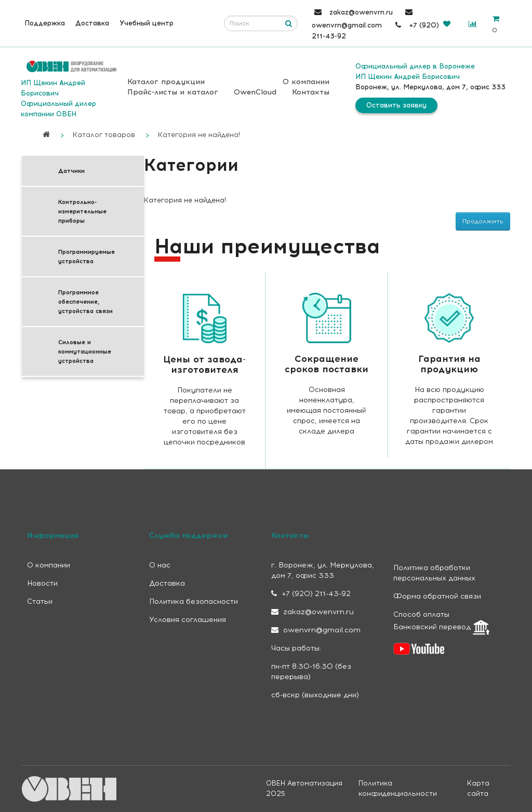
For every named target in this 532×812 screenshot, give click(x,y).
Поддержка (45, 23)
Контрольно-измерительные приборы (82, 211)
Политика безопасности (194, 601)
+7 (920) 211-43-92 (311, 594)
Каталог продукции (166, 82)
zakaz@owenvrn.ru (312, 612)
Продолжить (483, 221)
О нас (160, 565)
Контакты (311, 92)
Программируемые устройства (87, 256)
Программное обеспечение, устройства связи (85, 302)
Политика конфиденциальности (398, 788)
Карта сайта (478, 788)
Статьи (40, 601)
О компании (306, 82)
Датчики (71, 171)
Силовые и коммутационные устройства (85, 351)
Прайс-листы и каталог (173, 92)
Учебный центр (147, 23)
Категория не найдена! (199, 135)
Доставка (92, 23)
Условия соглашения (188, 620)
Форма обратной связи (437, 596)
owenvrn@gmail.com (316, 630)
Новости (42, 583)
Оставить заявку (396, 105)
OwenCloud (255, 92)
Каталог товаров (104, 135)
